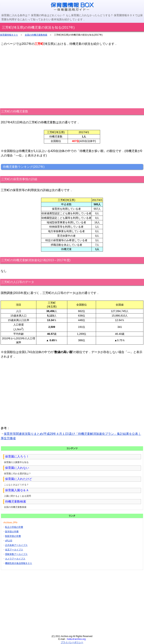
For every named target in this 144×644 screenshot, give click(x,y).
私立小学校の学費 (14, 527)
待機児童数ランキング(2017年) (24, 167)
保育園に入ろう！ (17, 457)
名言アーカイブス (14, 550)
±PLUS (9, 541)
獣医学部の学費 (13, 536)
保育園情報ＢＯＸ (9, 35)
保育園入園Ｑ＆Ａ (17, 490)
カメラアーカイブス (15, 559)
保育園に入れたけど (19, 479)
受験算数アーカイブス (16, 554)
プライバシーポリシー (72, 642)
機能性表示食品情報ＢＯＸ (19, 563)
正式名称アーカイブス (16, 545)
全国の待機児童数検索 (36, 35)
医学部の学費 (12, 532)
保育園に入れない (17, 468)
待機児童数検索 (16, 502)
